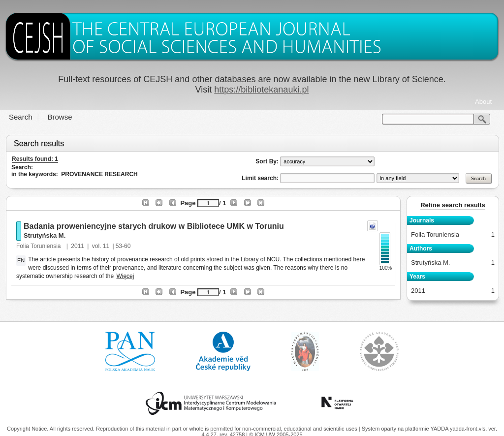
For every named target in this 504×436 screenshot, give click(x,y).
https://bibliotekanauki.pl (261, 90)
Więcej (125, 276)
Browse (60, 117)
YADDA (440, 429)
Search (21, 117)
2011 (78, 246)
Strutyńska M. (45, 235)
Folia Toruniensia (39, 246)
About (483, 102)
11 (106, 246)
